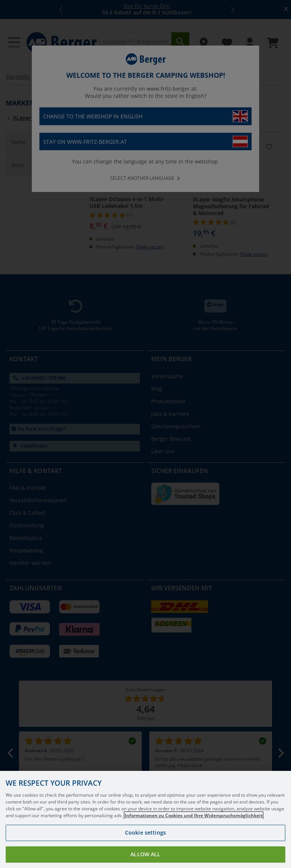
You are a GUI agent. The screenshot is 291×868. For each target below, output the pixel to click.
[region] (145, 819)
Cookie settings (145, 833)
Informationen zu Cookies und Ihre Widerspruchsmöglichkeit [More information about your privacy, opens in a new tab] (194, 815)
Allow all (145, 854)
